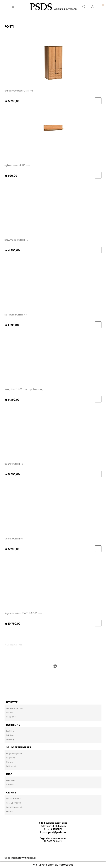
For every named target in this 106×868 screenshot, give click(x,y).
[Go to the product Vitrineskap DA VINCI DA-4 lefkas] (53, 678)
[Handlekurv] (101, 4)
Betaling (10, 735)
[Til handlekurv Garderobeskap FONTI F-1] (98, 101)
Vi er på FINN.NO (13, 803)
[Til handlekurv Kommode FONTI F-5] (98, 250)
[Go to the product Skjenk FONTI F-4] (53, 509)
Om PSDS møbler (14, 799)
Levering (10, 739)
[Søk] (84, 7)
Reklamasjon (12, 766)
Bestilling (10, 731)
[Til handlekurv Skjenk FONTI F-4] (98, 549)
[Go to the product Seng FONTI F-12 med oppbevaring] (53, 360)
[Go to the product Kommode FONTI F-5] (53, 211)
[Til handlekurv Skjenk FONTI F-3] (98, 474)
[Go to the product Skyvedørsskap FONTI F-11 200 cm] (53, 584)
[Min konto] (93, 7)
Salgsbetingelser (14, 754)
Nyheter (10, 713)
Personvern (11, 780)
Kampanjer (11, 717)
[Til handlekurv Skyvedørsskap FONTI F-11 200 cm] (98, 623)
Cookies (10, 785)
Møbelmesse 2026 (15, 708)
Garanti (10, 762)
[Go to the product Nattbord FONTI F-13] (53, 285)
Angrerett (10, 758)
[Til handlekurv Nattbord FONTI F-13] (98, 325)
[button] (13, 7)
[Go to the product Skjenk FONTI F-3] (53, 435)
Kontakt (10, 811)
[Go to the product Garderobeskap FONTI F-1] (53, 61)
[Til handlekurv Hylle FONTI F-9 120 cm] (98, 175)
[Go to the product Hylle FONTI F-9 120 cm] (53, 136)
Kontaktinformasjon (15, 807)
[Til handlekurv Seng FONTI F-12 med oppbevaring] (98, 399)
